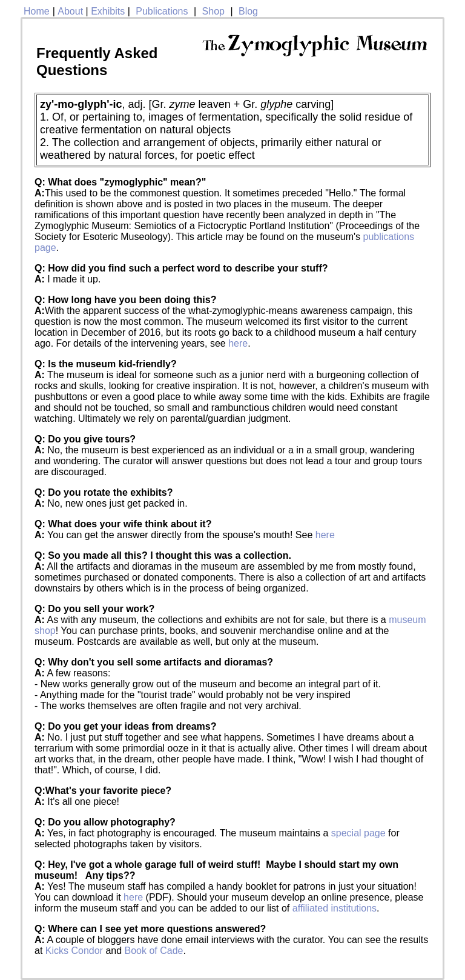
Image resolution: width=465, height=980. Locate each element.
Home (37, 11)
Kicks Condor (74, 951)
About (70, 11)
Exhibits (108, 11)
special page (358, 833)
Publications (162, 11)
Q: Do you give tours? (85, 439)
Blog (248, 11)
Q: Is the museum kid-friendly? (106, 364)
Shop (213, 11)
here (238, 343)
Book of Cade (154, 951)
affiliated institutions (335, 908)
